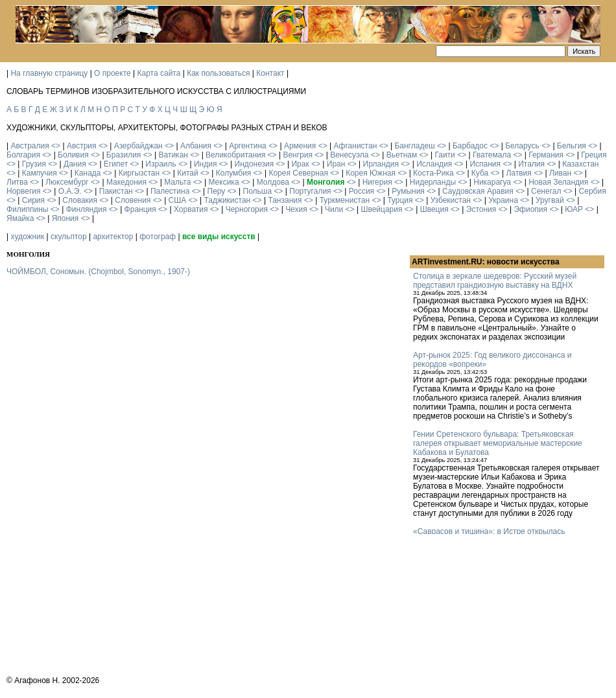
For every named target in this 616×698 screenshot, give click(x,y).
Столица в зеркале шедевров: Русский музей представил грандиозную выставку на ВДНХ (495, 281)
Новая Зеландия (558, 182)
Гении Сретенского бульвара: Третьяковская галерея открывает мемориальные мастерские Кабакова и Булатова (498, 443)
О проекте (113, 73)
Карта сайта (159, 73)
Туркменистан (345, 200)
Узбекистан (451, 200)
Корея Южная (371, 173)
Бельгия (572, 146)
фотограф (158, 237)
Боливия (73, 155)
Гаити (444, 155)
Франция (140, 209)
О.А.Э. (70, 191)
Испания (485, 164)
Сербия (593, 191)
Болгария (23, 155)
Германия (546, 155)
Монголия (326, 182)
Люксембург (67, 182)
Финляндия (87, 209)
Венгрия (298, 155)
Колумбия (233, 173)
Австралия (30, 146)
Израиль (160, 164)
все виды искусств (219, 237)
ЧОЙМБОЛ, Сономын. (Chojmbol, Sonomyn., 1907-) (98, 272)
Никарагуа (492, 182)
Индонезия (255, 164)
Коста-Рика (433, 173)
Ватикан (173, 155)
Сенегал (546, 191)
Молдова (273, 182)
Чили (334, 209)
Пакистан (116, 191)
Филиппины (27, 209)
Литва (17, 182)
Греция (594, 155)
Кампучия (40, 173)
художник (27, 237)
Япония (65, 218)
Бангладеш (414, 146)
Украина (503, 200)
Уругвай (550, 200)
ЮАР (574, 209)
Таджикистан (227, 200)
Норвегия (24, 191)
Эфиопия (530, 209)
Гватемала (492, 155)
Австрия (82, 146)
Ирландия (381, 164)
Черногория (247, 209)
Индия (205, 164)
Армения (300, 146)
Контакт (270, 73)
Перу (217, 191)
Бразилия (124, 155)
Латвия (518, 173)
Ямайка (20, 218)
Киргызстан (139, 173)
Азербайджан (138, 146)
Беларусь (522, 146)
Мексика (223, 182)
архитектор (113, 237)
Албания (196, 146)
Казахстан (580, 164)
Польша (258, 191)
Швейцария (381, 209)
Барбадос (470, 146)
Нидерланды (433, 182)
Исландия (434, 164)
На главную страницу (49, 73)
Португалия (310, 191)
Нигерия (377, 182)
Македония (126, 182)
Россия (361, 191)
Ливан (560, 173)
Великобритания (235, 155)
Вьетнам (402, 155)
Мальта (177, 182)
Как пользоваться (218, 73)
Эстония (481, 209)
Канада (88, 173)
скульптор (69, 237)
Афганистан (355, 146)
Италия (531, 164)
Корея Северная (298, 173)
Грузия (34, 164)
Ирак (300, 164)
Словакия (80, 200)
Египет (116, 164)
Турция (400, 200)
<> (56, 146)
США (178, 200)
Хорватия (191, 209)
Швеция (434, 209)
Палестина (170, 191)
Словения (133, 200)
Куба (480, 173)
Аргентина (248, 146)
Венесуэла (349, 155)
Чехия (296, 209)
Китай (187, 173)
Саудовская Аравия (478, 191)
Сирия (33, 200)
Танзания (285, 200)
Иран (336, 164)
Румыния (408, 191)
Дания (75, 164)
